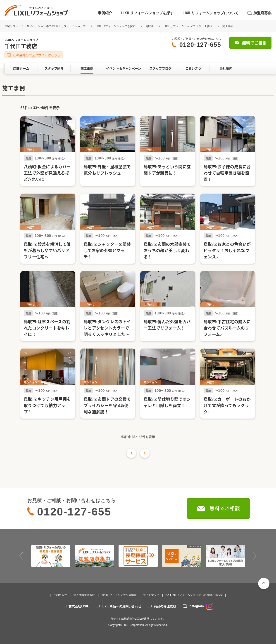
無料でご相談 (254, 43)
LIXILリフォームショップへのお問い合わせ (196, 595)
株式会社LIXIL (79, 606)
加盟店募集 (262, 13)
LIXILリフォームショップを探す (147, 13)
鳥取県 (150, 26)
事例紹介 (105, 13)
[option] (51, 556)
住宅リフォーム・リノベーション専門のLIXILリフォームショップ (46, 26)
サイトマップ (151, 595)
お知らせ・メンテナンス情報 (119, 595)
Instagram (201, 606)
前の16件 (131, 453)
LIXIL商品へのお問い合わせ (121, 606)
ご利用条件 (60, 595)
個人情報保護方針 (84, 595)
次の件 (145, 453)
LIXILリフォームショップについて (211, 13)
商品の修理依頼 (165, 606)
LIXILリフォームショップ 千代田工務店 (188, 26)
